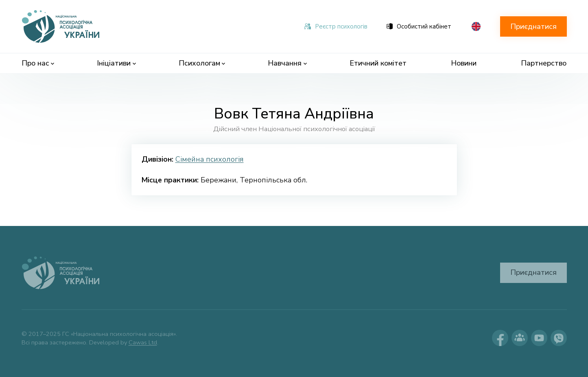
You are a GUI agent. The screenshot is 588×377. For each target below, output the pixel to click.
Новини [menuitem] (464, 63)
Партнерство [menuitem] (544, 63)
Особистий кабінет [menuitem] (419, 26)
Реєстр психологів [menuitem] (336, 26)
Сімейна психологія (210, 159)
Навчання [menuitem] (287, 63)
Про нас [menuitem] (38, 63)
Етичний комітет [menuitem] (378, 63)
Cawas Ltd (143, 342)
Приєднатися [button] (533, 26)
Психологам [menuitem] (202, 63)
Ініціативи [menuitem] (116, 63)
